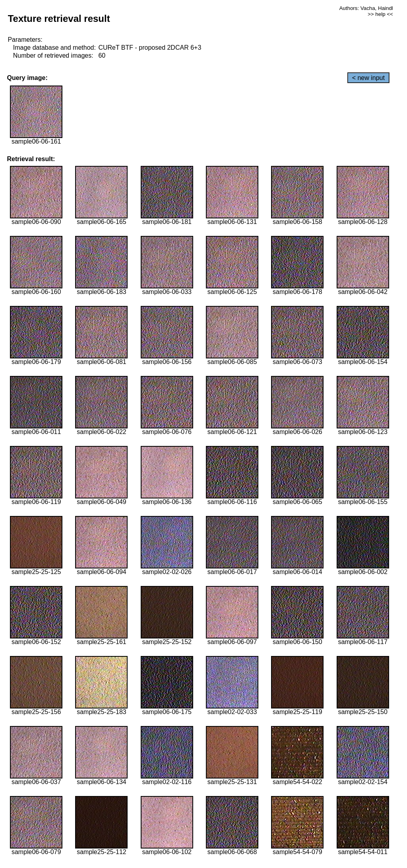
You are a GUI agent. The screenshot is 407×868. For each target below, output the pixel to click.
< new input (368, 78)
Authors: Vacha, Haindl (366, 8)
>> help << (380, 14)
